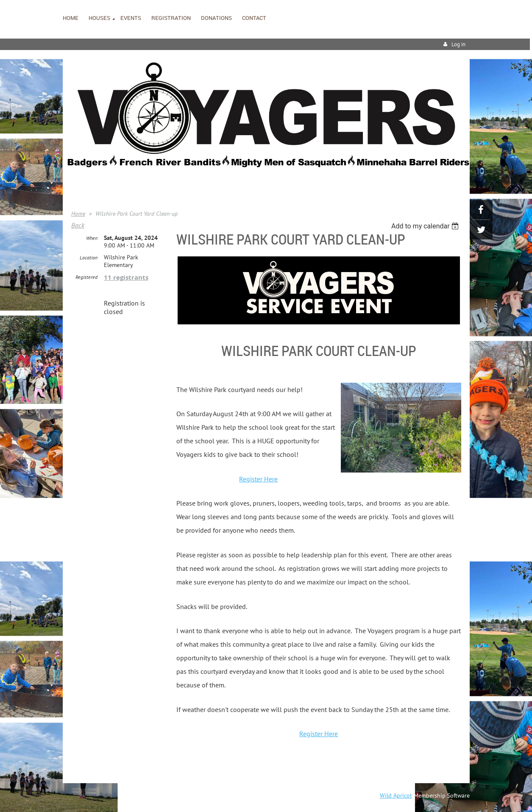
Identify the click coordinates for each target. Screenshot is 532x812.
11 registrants (126, 277)
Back (78, 225)
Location (89, 257)
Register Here (258, 479)
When (92, 238)
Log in (458, 44)
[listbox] (426, 226)
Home (78, 214)
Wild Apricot (396, 795)
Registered (86, 277)
